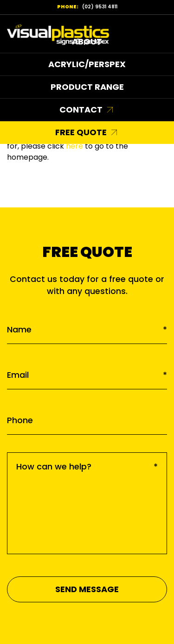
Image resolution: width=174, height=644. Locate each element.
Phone (20, 420)
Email (87, 375)
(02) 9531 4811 (100, 7)
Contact (81, 109)
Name (87, 329)
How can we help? (87, 466)
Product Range (87, 87)
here (74, 146)
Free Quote (81, 132)
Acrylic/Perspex (87, 64)
